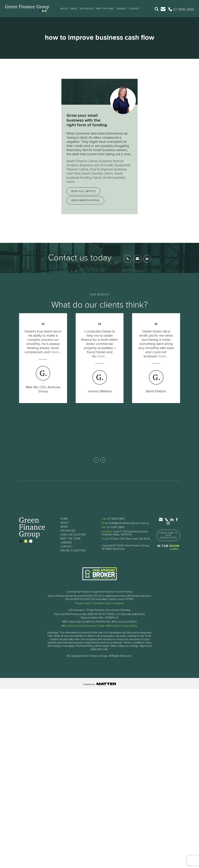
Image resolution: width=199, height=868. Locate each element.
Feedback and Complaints (109, 603)
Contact (134, 9)
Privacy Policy (83, 603)
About (64, 9)
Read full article (83, 191)
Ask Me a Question (73, 550)
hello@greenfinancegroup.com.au (129, 523)
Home (64, 519)
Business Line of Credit (96, 165)
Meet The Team (105, 9)
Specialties (87, 9)
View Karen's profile (85, 200)
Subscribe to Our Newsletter (168, 535)
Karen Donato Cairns (97, 173)
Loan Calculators (73, 535)
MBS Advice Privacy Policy (122, 626)
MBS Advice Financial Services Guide (83, 626)
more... (56, 352)
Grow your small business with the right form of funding (87, 120)
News (74, 9)
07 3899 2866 (116, 519)
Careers (121, 9)
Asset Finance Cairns (82, 161)
